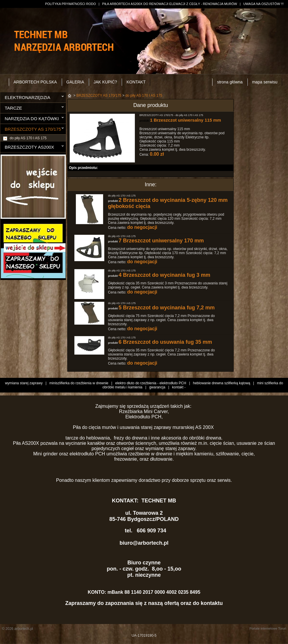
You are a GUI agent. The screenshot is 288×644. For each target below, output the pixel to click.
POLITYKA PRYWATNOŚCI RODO (70, 4)
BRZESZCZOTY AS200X (29, 147)
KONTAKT (136, 82)
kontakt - (179, 387)
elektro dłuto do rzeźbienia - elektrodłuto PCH (151, 383)
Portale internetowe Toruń (268, 628)
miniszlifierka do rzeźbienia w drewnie (79, 383)
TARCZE (13, 108)
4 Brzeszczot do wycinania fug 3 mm (164, 275)
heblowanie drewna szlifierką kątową (222, 383)
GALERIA (75, 82)
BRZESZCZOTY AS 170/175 (33, 129)
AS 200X (205, 427)
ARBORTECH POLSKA (35, 82)
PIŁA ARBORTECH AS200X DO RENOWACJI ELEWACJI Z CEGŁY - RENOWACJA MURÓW (169, 4)
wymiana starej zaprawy (24, 383)
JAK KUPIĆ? (105, 82)
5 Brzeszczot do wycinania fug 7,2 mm (166, 308)
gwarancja (157, 387)
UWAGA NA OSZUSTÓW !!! (263, 4)
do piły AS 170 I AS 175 (28, 138)
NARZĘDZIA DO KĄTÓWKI (32, 119)
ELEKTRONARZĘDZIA (27, 97)
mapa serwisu (265, 82)
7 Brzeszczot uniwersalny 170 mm (161, 241)
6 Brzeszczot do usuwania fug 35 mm (165, 342)
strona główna (230, 82)
